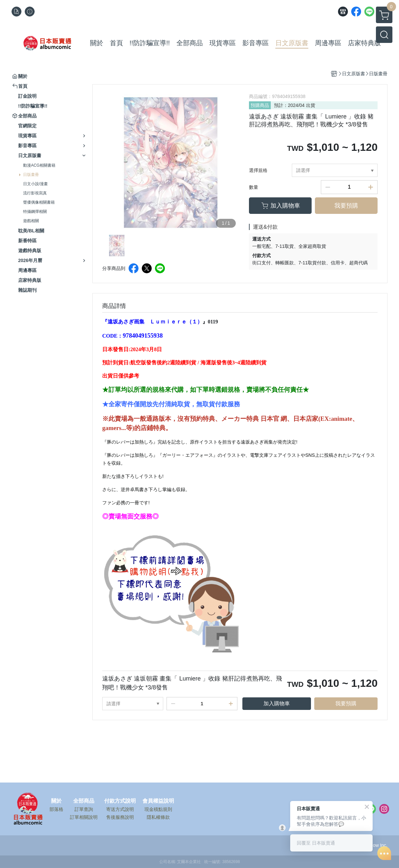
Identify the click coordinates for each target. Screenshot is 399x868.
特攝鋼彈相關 (35, 212)
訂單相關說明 (84, 817)
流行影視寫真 (35, 193)
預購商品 (260, 105)
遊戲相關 (31, 221)
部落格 (56, 809)
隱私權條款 (158, 817)
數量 (254, 187)
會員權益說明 (158, 801)
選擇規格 (258, 170)
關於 (56, 801)
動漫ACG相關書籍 (39, 165)
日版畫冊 (31, 175)
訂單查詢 (84, 809)
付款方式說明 (120, 801)
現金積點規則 (158, 809)
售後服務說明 (120, 817)
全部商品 (84, 801)
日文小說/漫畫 (35, 184)
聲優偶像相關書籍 (39, 202)
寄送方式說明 (120, 809)
